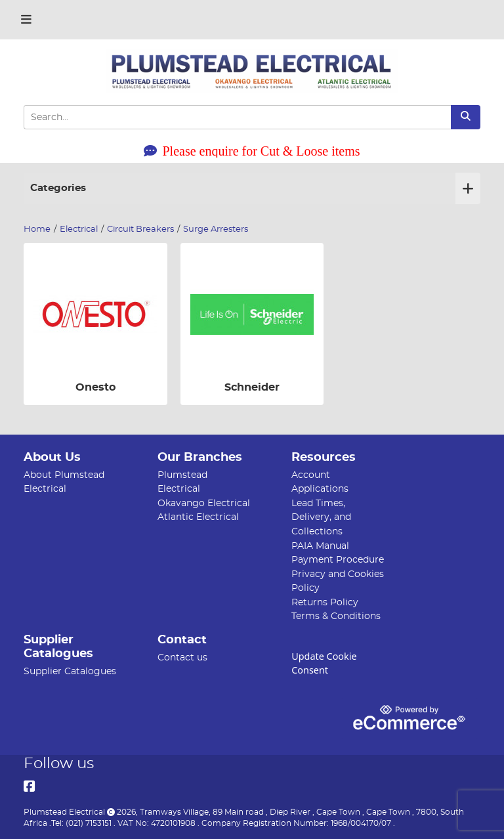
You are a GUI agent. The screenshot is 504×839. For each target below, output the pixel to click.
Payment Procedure (338, 560)
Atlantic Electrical (198, 517)
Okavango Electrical (204, 503)
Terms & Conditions (336, 616)
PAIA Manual (320, 546)
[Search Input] (237, 117)
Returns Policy (325, 602)
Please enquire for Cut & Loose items (252, 151)
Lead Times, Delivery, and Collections (321, 517)
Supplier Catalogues (70, 671)
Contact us (182, 657)
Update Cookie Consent (324, 663)
